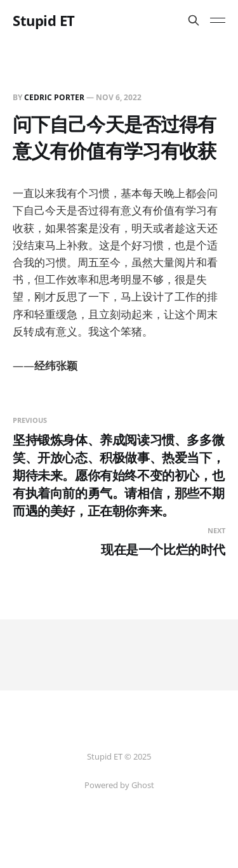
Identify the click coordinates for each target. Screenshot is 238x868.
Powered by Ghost (119, 785)
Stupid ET (44, 20)
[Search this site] (194, 20)
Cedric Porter (54, 97)
